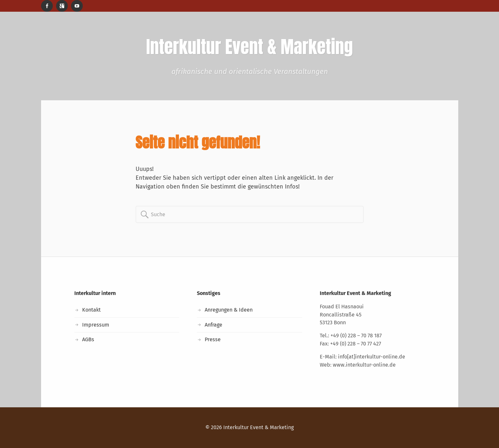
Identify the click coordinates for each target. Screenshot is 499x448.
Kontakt (91, 310)
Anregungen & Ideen (229, 310)
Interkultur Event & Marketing (258, 427)
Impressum (96, 325)
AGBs (88, 339)
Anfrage (213, 325)
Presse (213, 339)
